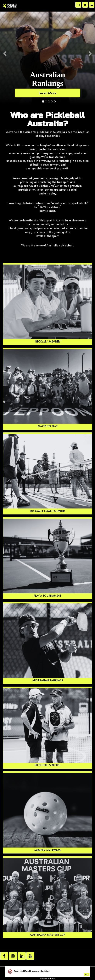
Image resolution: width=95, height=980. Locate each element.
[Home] (10, 6)
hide (87, 975)
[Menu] (92, 5)
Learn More (48, 93)
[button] (5, 77)
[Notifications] (78, 5)
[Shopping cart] (85, 5)
